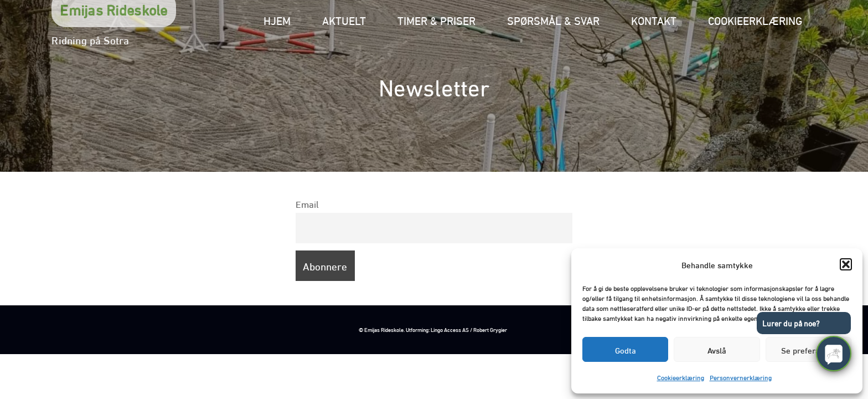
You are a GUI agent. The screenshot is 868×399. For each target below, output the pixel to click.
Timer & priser (436, 20)
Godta (626, 350)
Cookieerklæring (681, 377)
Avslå (717, 350)
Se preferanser (808, 350)
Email (307, 203)
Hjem (277, 20)
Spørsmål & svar (553, 20)
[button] (846, 264)
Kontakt (654, 20)
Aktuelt (344, 20)
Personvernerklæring (741, 377)
